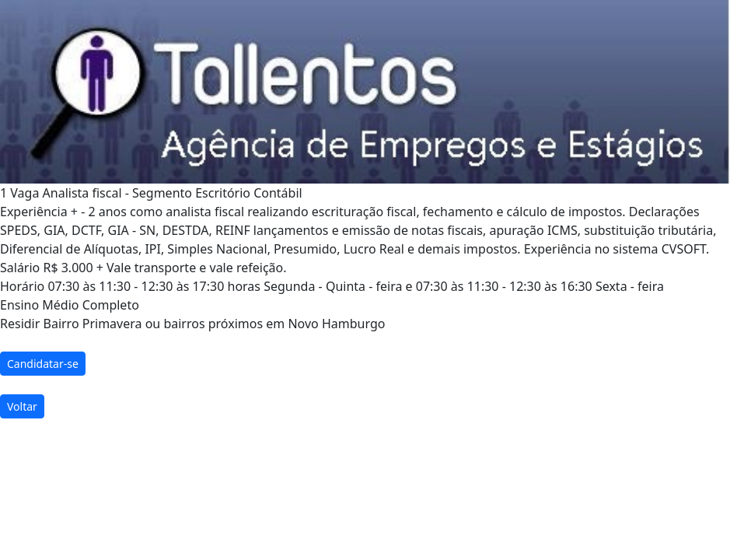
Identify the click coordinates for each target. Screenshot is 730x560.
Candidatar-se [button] (43, 364)
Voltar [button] (22, 406)
